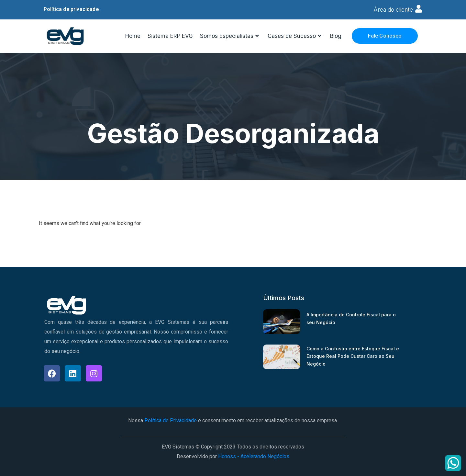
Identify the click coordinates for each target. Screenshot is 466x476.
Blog (336, 36)
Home (133, 36)
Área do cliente (393, 10)
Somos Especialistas (230, 36)
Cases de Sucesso (295, 36)
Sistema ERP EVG (170, 36)
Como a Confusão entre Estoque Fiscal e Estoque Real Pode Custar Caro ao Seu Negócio (353, 356)
